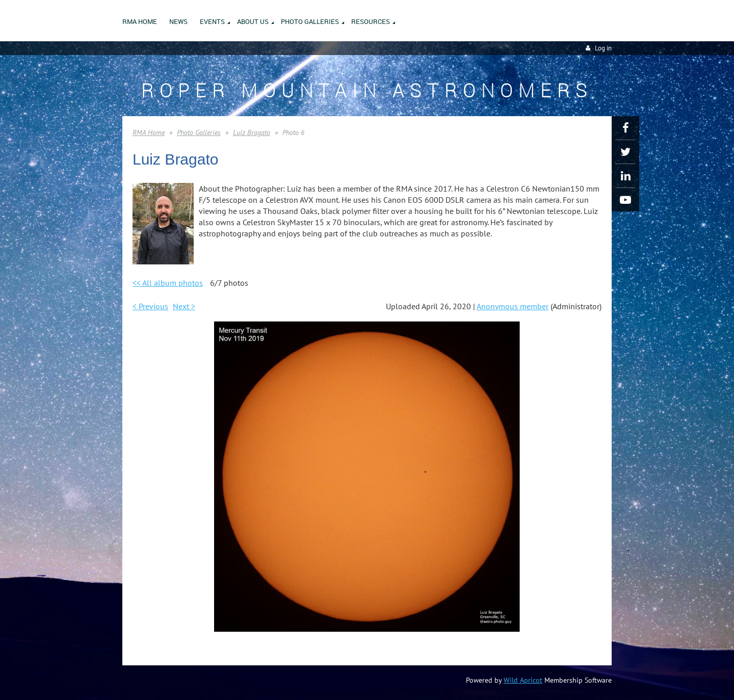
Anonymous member (513, 306)
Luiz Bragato (252, 132)
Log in (603, 48)
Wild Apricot (523, 680)
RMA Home (149, 132)
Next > (184, 306)
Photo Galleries (199, 132)
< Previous (150, 306)
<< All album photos (168, 283)
